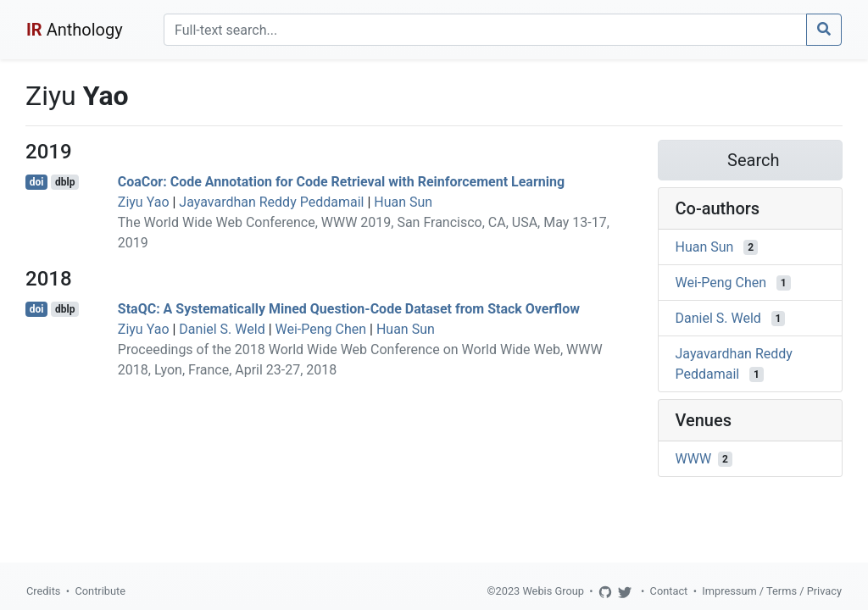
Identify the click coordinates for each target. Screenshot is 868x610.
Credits (43, 591)
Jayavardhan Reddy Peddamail (271, 202)
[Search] (485, 30)
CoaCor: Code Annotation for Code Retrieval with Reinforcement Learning (341, 182)
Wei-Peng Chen (321, 329)
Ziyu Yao (144, 202)
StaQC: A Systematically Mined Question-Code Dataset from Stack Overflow (349, 309)
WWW (694, 459)
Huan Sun (403, 202)
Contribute (100, 591)
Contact (669, 591)
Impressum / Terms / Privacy (772, 591)
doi (37, 182)
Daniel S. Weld (222, 329)
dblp (65, 182)
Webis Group (553, 591)
